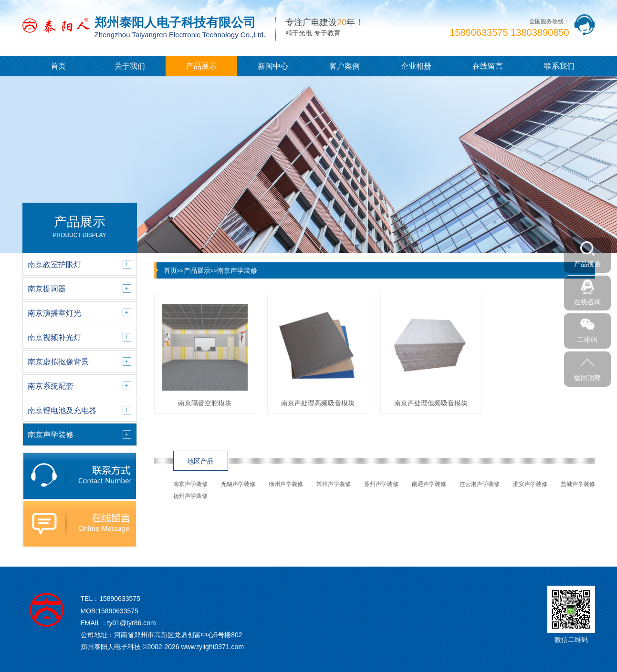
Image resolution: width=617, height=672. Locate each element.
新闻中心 (273, 66)
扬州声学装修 (190, 496)
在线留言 (488, 66)
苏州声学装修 (381, 484)
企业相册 (416, 66)
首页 (58, 66)
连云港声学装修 (480, 484)
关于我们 (130, 66)
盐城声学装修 (578, 484)
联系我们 (559, 66)
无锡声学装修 (238, 484)
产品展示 (201, 66)
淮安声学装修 (530, 484)
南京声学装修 (237, 270)
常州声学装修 (334, 484)
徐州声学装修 (286, 484)
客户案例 (345, 66)
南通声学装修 (429, 484)
